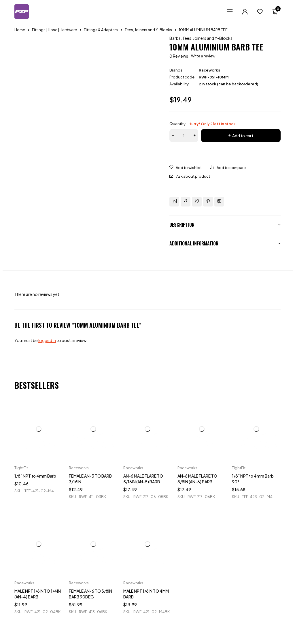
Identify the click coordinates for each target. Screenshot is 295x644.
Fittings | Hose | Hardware (54, 30)
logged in (47, 340)
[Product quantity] (184, 136)
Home (20, 30)
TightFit (21, 468)
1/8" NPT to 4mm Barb (35, 476)
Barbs (175, 38)
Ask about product (193, 176)
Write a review (203, 56)
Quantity (203, 124)
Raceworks (209, 70)
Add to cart (243, 136)
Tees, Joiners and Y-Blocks (148, 30)
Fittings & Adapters (101, 30)
